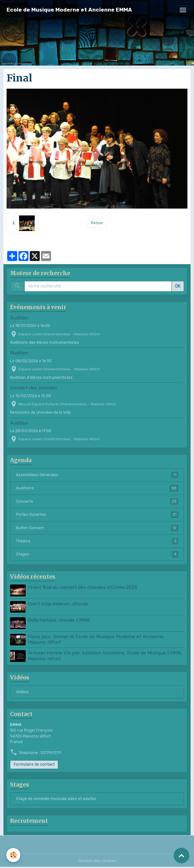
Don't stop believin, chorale (58, 604)
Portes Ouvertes (97, 515)
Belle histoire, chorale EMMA (59, 620)
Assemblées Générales (97, 475)
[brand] (69, 10)
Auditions (97, 488)
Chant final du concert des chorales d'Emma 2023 (82, 587)
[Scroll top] (181, 856)
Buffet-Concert (97, 528)
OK (178, 286)
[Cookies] (13, 855)
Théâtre (97, 541)
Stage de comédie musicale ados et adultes (56, 799)
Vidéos (22, 692)
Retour (97, 223)
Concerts (97, 501)
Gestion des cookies (97, 861)
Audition (19, 318)
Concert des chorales (33, 388)
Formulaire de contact (34, 764)
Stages (97, 554)
